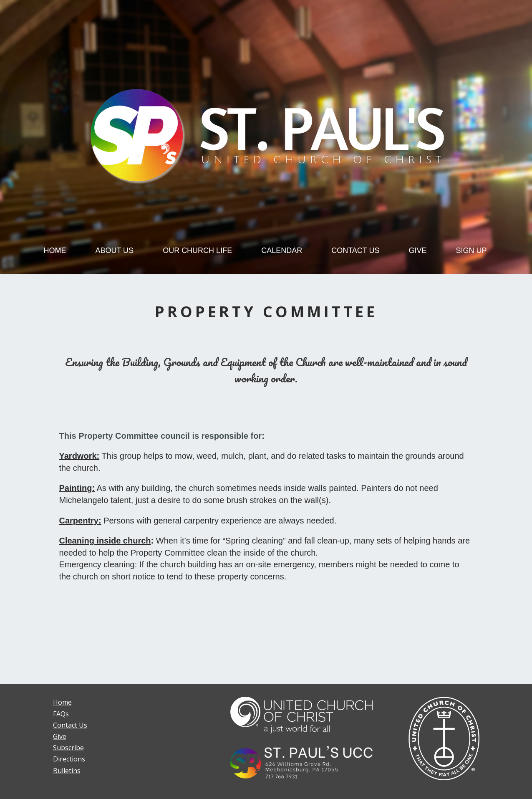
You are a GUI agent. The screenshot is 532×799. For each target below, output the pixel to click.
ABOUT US (114, 250)
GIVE (418, 250)
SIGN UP (471, 250)
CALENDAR (282, 250)
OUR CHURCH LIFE (197, 250)
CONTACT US (355, 250)
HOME (55, 250)
